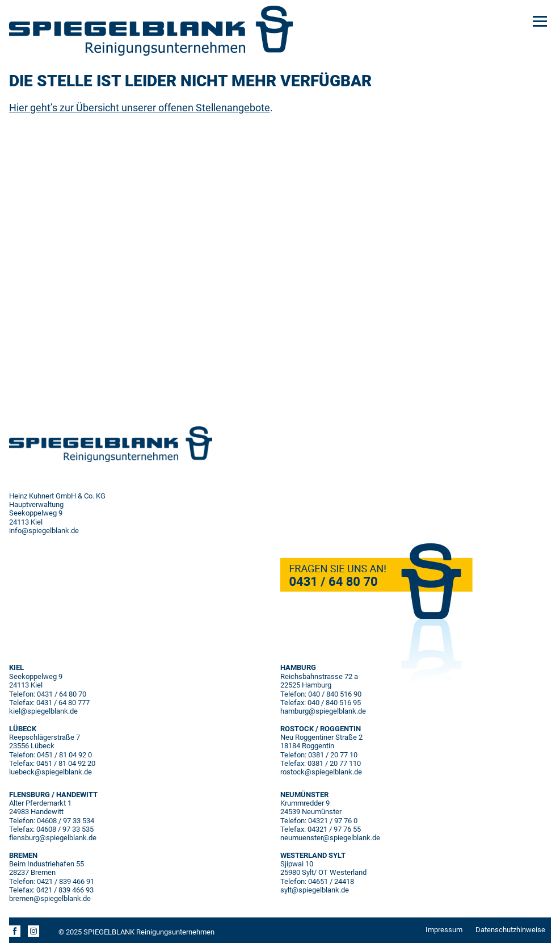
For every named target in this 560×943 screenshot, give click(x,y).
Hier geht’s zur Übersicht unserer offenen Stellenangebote (140, 108)
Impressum (444, 930)
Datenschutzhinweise (510, 930)
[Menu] (540, 20)
